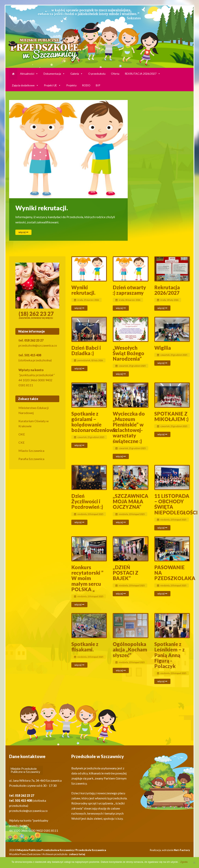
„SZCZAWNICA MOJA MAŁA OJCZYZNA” (130, 501)
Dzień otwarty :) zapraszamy (129, 290)
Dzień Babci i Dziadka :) (86, 350)
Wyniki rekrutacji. (42, 208)
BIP (98, 85)
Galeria (77, 74)
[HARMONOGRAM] (13, 74)
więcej (23, 232)
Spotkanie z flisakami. (85, 647)
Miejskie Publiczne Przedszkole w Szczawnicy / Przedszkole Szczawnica (62, 850)
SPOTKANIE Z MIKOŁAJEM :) (171, 416)
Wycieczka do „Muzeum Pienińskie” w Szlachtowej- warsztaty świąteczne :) (129, 427)
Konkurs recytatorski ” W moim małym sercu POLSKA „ (87, 578)
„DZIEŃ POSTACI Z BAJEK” (126, 573)
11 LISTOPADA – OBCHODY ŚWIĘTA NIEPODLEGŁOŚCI (176, 504)
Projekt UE (52, 85)
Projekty (71, 85)
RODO (86, 85)
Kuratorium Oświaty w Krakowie (34, 423)
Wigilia (163, 348)
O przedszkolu (97, 74)
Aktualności (29, 74)
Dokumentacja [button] (54, 74)
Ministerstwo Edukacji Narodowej (34, 410)
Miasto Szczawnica (31, 451)
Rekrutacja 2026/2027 (167, 290)
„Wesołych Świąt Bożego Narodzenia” (128, 353)
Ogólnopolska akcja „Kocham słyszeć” (130, 649)
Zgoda (184, 862)
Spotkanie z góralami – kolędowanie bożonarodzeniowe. (94, 422)
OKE (22, 434)
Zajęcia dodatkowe (25, 85)
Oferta (115, 74)
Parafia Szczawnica (31, 459)
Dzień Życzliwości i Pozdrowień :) (87, 501)
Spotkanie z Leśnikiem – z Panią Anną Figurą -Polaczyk (169, 655)
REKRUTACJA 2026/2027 (143, 74)
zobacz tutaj (77, 854)
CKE (21, 442)
